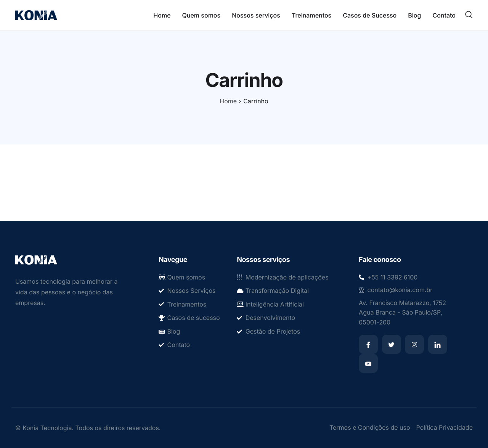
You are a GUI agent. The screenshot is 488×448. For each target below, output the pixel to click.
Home (162, 15)
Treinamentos (311, 15)
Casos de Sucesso (370, 15)
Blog (414, 15)
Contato (444, 15)
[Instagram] (414, 344)
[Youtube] (368, 363)
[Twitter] (392, 344)
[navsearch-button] (469, 15)
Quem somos (201, 15)
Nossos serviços (256, 15)
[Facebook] (368, 344)
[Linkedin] (438, 344)
